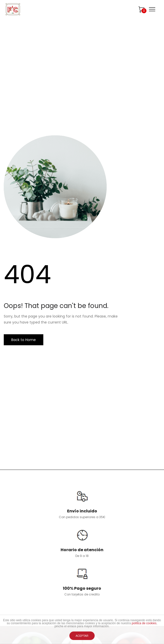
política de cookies (144, 623)
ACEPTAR (82, 636)
